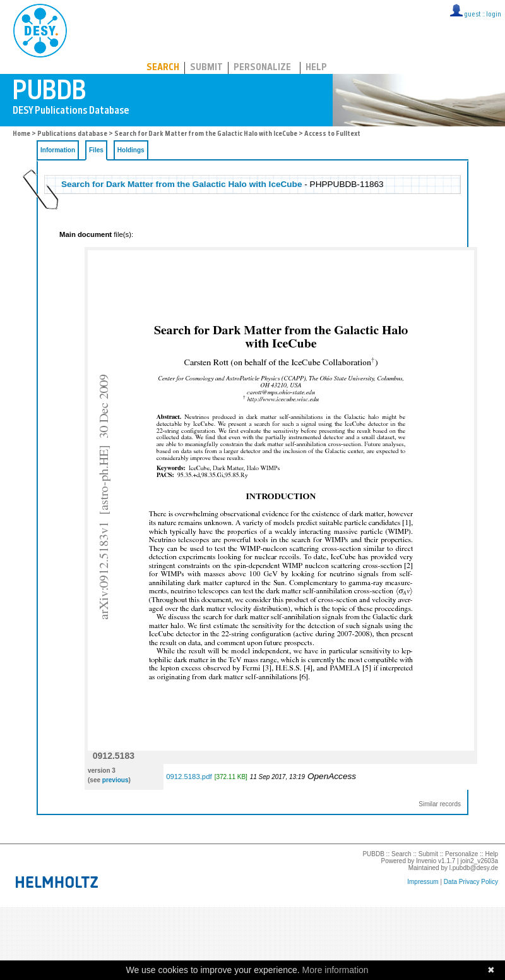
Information (58, 150)
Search (163, 68)
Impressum (423, 882)
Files (96, 150)
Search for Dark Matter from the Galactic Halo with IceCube (206, 134)
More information (336, 970)
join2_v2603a (480, 861)
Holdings (131, 150)
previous (116, 780)
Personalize (262, 68)
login (494, 15)
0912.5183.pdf (189, 777)
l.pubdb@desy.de (474, 868)
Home (21, 134)
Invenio (426, 861)
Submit (206, 68)
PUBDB (96, 28)
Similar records (440, 804)
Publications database (72, 134)
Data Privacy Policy (471, 882)
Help (316, 68)
